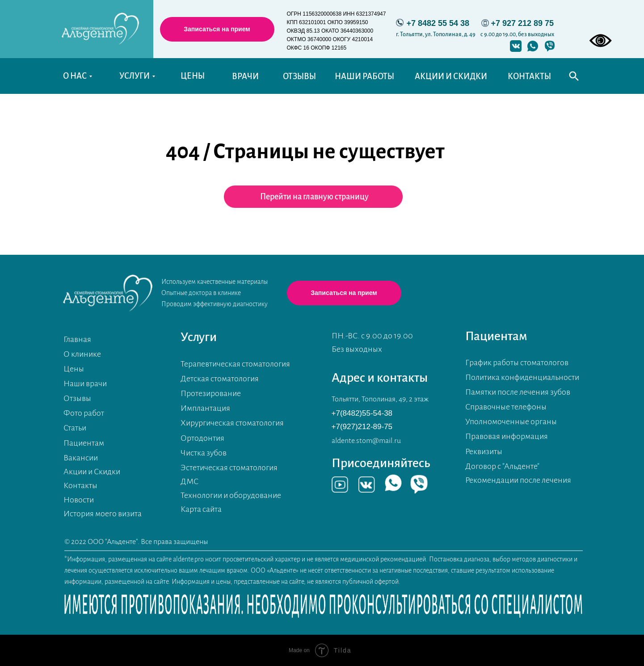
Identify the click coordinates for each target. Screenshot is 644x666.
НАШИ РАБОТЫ (364, 76)
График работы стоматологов (517, 363)
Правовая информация (507, 436)
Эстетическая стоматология (229, 468)
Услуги (199, 337)
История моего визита (103, 514)
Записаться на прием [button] (217, 29)
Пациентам (84, 443)
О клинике (82, 354)
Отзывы (77, 398)
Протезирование (211, 393)
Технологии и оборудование (231, 495)
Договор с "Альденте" (502, 466)
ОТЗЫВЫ (299, 76)
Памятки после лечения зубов (518, 392)
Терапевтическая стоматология (235, 364)
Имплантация (205, 408)
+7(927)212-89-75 (362, 427)
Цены (74, 369)
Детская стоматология (220, 379)
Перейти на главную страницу (314, 197)
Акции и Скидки (92, 472)
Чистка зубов (204, 453)
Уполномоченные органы (511, 422)
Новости (79, 500)
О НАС (75, 76)
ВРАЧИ (245, 76)
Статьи (75, 428)
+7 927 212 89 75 (523, 23)
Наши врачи (85, 384)
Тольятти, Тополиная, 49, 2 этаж (380, 399)
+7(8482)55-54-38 (362, 413)
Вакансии (81, 458)
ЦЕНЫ (193, 76)
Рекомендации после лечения (518, 480)
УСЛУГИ (135, 76)
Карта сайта (201, 509)
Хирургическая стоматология (232, 423)
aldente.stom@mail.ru (366, 441)
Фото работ (84, 413)
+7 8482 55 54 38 (438, 23)
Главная (77, 339)
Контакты (80, 485)
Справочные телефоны (506, 407)
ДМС (189, 481)
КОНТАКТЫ (529, 76)
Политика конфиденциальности (522, 377)
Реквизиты (484, 451)
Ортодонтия (202, 438)
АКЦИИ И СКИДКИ (451, 76)
